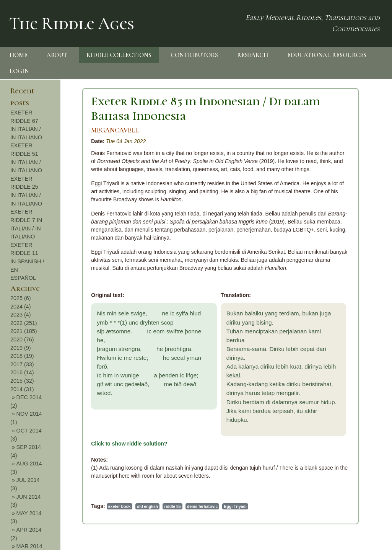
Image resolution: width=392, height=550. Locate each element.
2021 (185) (24, 331)
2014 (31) (22, 389)
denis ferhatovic (203, 506)
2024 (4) (21, 307)
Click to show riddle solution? (129, 444)
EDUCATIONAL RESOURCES (327, 55)
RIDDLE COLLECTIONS (119, 55)
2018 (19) (22, 356)
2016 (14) (22, 372)
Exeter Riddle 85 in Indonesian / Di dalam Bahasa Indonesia (206, 109)
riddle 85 (172, 506)
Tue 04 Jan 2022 (126, 141)
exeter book (120, 506)
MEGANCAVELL (115, 130)
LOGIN (19, 71)
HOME (19, 55)
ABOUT (57, 55)
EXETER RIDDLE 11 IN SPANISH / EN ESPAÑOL (27, 261)
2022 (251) (24, 323)
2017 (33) (22, 364)
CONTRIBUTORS (194, 55)
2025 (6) (21, 298)
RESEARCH (253, 55)
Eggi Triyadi (235, 506)
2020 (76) (22, 339)
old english (147, 506)
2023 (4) (21, 315)
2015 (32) (22, 381)
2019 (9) (21, 348)
